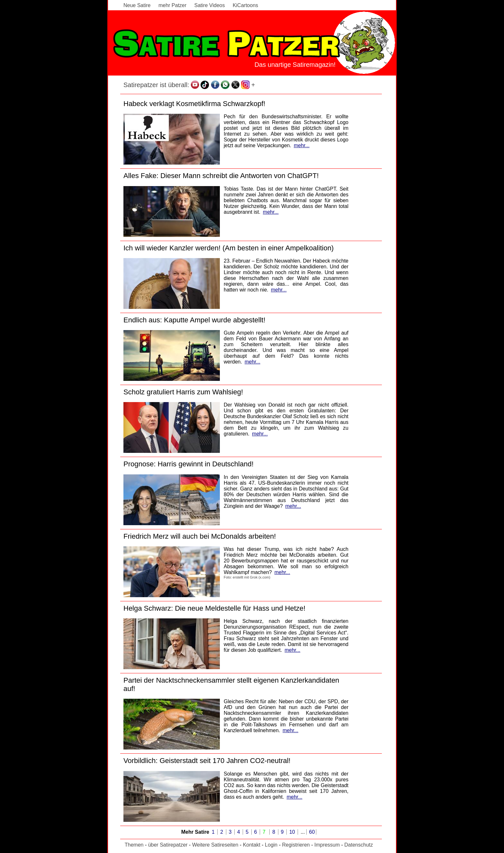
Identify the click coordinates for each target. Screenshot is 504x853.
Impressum (327, 845)
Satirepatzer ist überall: (156, 85)
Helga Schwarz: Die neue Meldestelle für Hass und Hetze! (214, 608)
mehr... (302, 145)
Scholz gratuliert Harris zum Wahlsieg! (183, 392)
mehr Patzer (172, 5)
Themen (134, 845)
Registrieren (296, 845)
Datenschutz (359, 845)
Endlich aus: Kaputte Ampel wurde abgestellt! (194, 320)
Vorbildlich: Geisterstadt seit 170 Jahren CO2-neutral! (207, 761)
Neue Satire (137, 5)
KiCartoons (245, 5)
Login (271, 845)
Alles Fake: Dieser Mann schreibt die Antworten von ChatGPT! (221, 176)
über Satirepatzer (168, 845)
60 (312, 832)
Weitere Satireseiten (215, 845)
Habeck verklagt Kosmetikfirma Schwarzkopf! (194, 104)
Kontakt (252, 845)
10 (293, 832)
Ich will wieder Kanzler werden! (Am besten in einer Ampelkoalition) (229, 248)
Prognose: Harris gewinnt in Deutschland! (189, 464)
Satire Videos (210, 5)
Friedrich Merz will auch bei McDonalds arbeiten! (200, 536)
